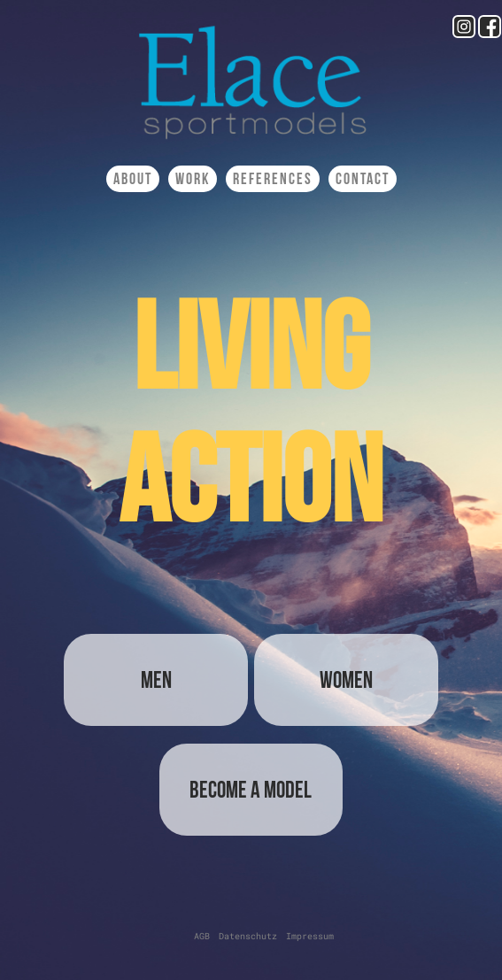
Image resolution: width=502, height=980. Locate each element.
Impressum (310, 936)
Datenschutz (248, 936)
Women (346, 680)
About (133, 179)
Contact (363, 179)
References (273, 179)
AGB (202, 936)
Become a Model (251, 790)
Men (156, 680)
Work (193, 179)
